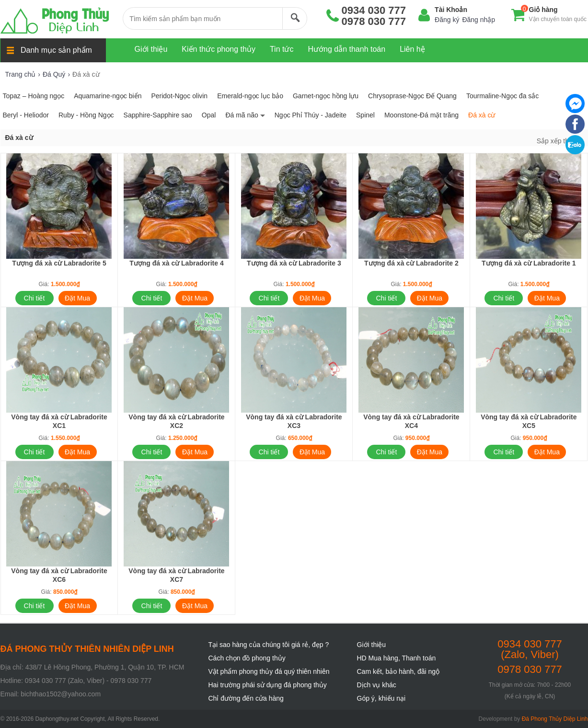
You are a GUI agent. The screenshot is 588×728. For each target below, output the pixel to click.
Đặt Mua (77, 298)
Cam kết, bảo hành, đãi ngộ (398, 671)
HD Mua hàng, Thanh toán (397, 658)
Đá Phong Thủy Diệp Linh (555, 719)
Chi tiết (35, 298)
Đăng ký (447, 20)
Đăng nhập (478, 20)
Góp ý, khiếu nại (381, 698)
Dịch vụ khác (377, 685)
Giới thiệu (372, 645)
